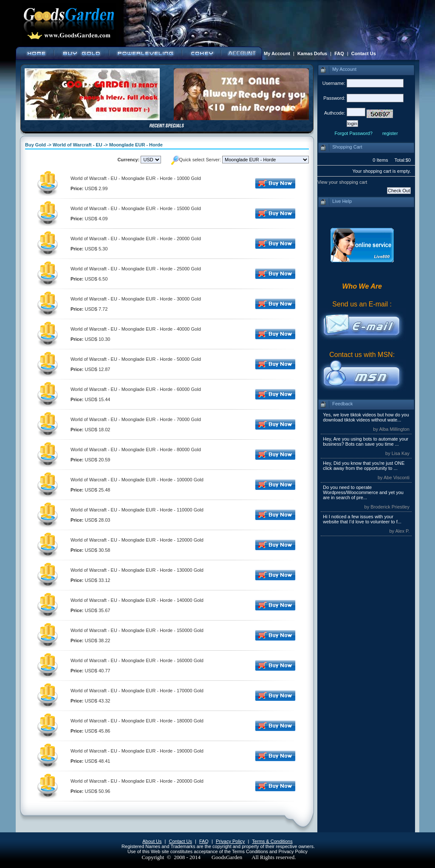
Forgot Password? (354, 133)
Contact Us (364, 53)
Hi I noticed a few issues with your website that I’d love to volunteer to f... (362, 519)
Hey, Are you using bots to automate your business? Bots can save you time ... (366, 441)
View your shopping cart (342, 182)
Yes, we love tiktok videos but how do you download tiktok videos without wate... (366, 417)
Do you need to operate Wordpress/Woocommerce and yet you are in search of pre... (363, 492)
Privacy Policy (230, 841)
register (390, 133)
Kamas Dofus (312, 53)
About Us (152, 841)
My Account (277, 53)
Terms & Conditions (272, 841)
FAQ (339, 53)
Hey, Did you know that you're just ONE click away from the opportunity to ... (364, 466)
